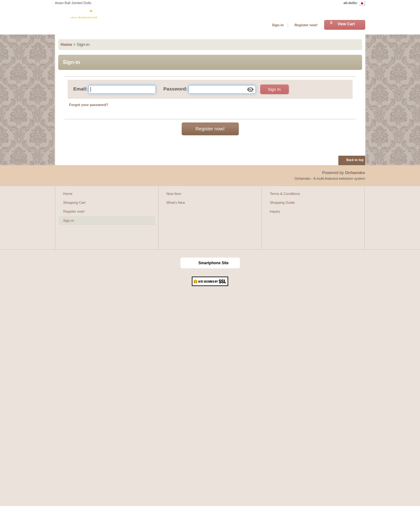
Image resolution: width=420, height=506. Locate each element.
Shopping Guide (282, 203)
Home (68, 194)
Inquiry (275, 211)
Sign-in (278, 25)
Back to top (355, 160)
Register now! (306, 25)
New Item (174, 194)
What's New (176, 203)
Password (175, 89)
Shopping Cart (75, 203)
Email (80, 89)
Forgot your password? (89, 105)
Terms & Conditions (285, 194)
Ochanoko (355, 173)
